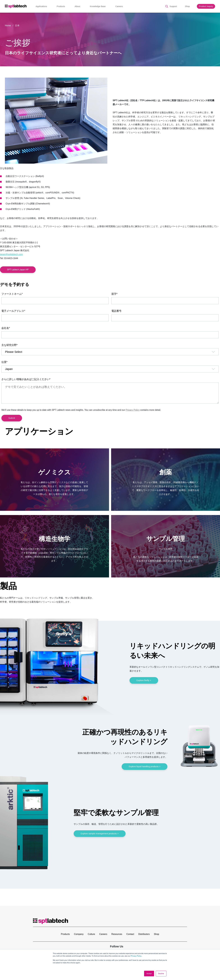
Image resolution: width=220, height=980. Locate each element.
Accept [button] (149, 974)
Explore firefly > (144, 680)
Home (8, 26)
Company (79, 934)
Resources (117, 934)
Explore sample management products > (100, 833)
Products (61, 6)
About (77, 6)
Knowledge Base (98, 6)
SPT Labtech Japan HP (18, 270)
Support (173, 6)
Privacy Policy (136, 956)
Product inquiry (206, 6)
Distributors (144, 934)
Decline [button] (161, 974)
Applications (41, 6)
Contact (130, 934)
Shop (187, 6)
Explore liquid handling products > (145, 766)
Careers (119, 6)
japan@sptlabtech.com (11, 254)
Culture (91, 934)
